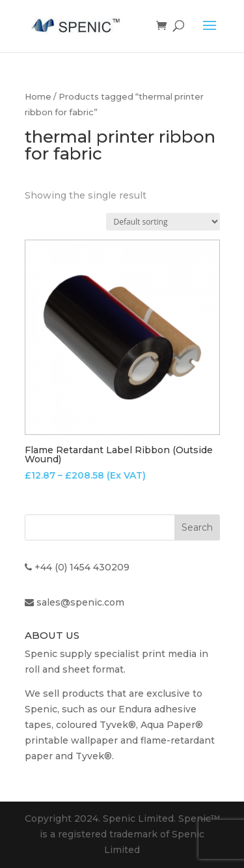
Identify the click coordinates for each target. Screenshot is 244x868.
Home (38, 97)
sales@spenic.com (80, 602)
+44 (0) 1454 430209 (82, 567)
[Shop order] (163, 222)
